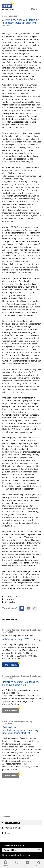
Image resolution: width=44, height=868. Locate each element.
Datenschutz (14, 855)
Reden (6, 833)
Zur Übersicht (10, 597)
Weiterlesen (12, 664)
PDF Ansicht (9, 599)
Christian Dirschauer (31, 630)
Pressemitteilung (11, 828)
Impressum (25, 855)
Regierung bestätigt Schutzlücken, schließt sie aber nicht (21, 683)
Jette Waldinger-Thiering (21, 721)
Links (5, 855)
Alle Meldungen (11, 823)
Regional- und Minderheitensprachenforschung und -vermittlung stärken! (20, 730)
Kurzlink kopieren (11, 602)
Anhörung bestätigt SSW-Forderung (21, 639)
